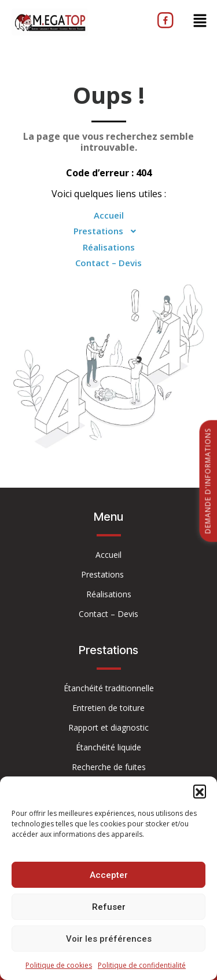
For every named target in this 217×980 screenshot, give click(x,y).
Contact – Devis (108, 263)
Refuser (109, 907)
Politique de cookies (59, 965)
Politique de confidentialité (142, 965)
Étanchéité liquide (108, 747)
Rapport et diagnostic (108, 727)
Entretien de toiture (108, 708)
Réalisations (109, 247)
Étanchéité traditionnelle (109, 688)
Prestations (108, 231)
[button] (200, 791)
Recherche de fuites (109, 767)
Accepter (109, 875)
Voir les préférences (109, 939)
